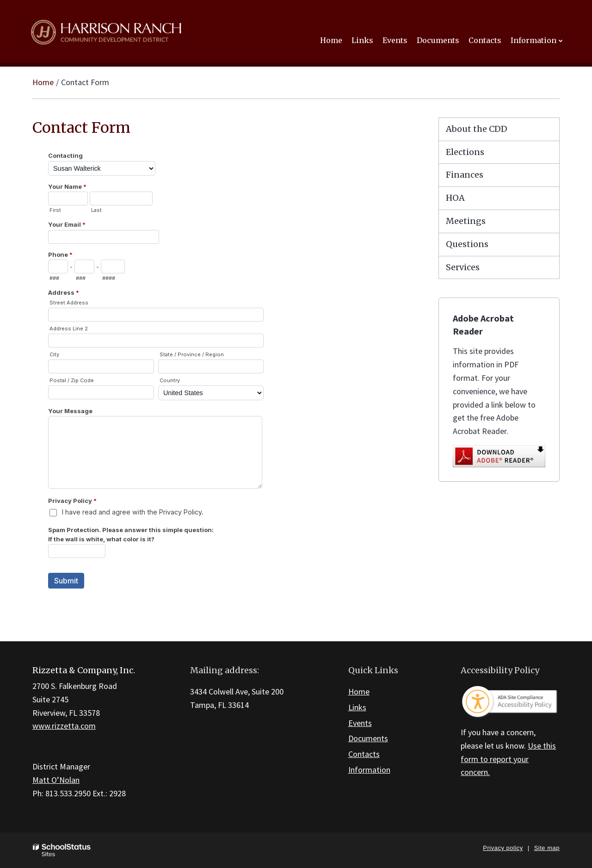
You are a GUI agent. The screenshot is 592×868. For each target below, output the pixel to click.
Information (369, 770)
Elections (465, 152)
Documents (368, 738)
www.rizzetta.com (64, 726)
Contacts (364, 754)
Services (463, 267)
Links (357, 707)
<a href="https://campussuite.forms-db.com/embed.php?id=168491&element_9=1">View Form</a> (222, 379)
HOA (455, 198)
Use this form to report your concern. (508, 759)
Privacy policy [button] (503, 848)
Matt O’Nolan (56, 780)
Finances (465, 175)
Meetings (466, 221)
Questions (467, 244)
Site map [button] (547, 848)
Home (43, 82)
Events (360, 723)
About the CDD (477, 129)
